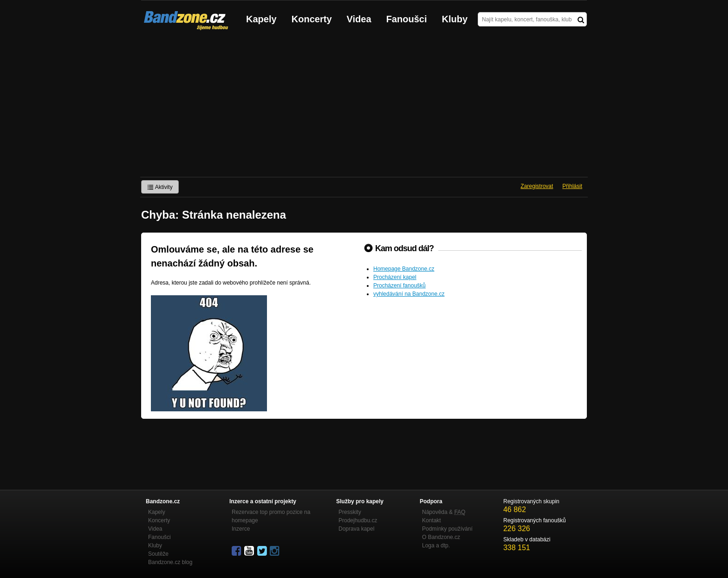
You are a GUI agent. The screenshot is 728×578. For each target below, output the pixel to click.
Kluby (455, 19)
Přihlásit (572, 186)
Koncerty (312, 19)
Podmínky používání (447, 529)
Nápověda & (444, 512)
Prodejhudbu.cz (358, 520)
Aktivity (160, 187)
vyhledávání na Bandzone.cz (409, 294)
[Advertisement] (364, 107)
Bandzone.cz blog (170, 562)
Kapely (261, 19)
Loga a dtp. (436, 546)
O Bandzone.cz (441, 537)
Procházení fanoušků (400, 286)
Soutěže (158, 554)
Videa (359, 19)
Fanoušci (407, 19)
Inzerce (241, 529)
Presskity (350, 512)
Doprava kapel (356, 529)
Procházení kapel (395, 277)
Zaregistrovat (537, 186)
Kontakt (432, 520)
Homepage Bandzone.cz (404, 269)
